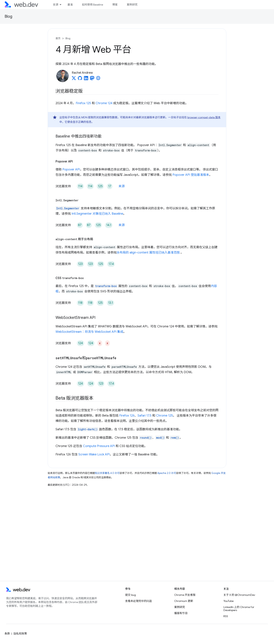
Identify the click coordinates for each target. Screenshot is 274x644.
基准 (70, 5)
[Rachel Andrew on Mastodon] (92, 79)
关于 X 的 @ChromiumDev (239, 595)
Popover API (71, 170)
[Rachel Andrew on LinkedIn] (86, 79)
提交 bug (131, 595)
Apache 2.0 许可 (167, 473)
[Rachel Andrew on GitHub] (80, 79)
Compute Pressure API (99, 446)
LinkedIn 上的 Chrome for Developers (239, 609)
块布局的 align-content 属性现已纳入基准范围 (149, 253)
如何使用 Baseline (92, 5)
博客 (115, 5)
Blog (8, 16)
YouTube (228, 601)
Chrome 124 (104, 103)
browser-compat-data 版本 (204, 117)
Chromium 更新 (184, 601)
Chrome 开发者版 (185, 595)
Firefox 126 (127, 416)
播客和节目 (181, 613)
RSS (226, 616)
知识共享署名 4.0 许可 (107, 473)
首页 (58, 38)
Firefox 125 (83, 103)
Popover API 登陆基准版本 (191, 175)
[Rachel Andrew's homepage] (98, 79)
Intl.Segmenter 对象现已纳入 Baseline (97, 214)
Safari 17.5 (145, 416)
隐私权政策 (20, 634)
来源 (122, 186)
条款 (7, 634)
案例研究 (132, 5)
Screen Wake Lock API (94, 454)
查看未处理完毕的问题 (139, 601)
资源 (56, 5)
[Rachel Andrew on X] (74, 79)
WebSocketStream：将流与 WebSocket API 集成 (89, 332)
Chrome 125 (164, 416)
